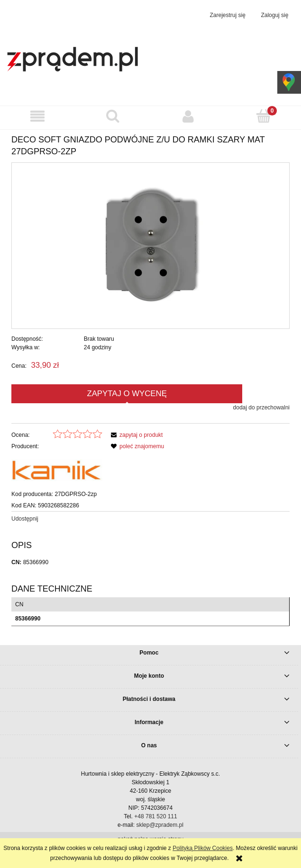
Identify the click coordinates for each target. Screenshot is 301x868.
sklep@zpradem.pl (160, 825)
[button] (38, 116)
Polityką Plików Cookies (203, 848)
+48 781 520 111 (155, 816)
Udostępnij (25, 519)
